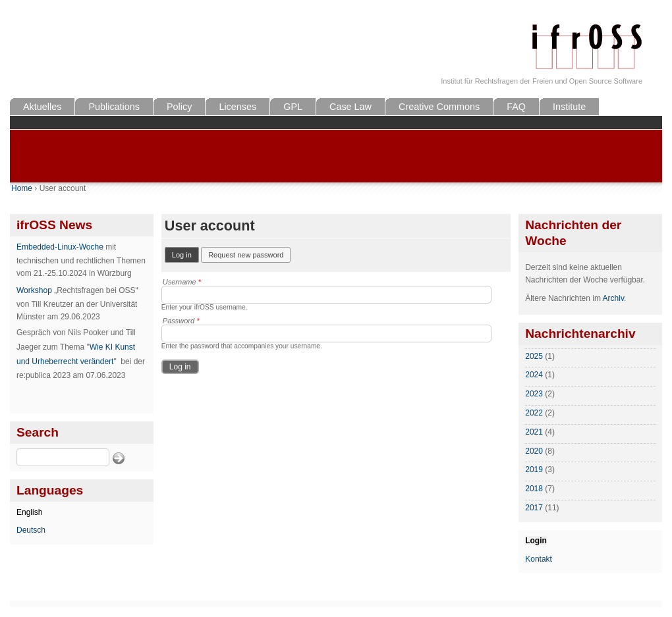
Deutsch (31, 530)
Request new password (246, 255)
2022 (534, 413)
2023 (534, 394)
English (29, 512)
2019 (534, 469)
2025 (534, 356)
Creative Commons (439, 107)
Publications (114, 107)
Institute (569, 107)
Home (22, 188)
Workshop (34, 290)
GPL (293, 107)
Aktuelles (42, 107)
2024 (534, 375)
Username (182, 282)
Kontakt (539, 559)
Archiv (613, 298)
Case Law (350, 107)
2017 (534, 508)
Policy (179, 107)
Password (181, 321)
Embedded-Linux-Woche (60, 247)
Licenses (238, 107)
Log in (185, 254)
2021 (534, 432)
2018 (534, 489)
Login (536, 541)
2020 (534, 451)
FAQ (516, 107)
